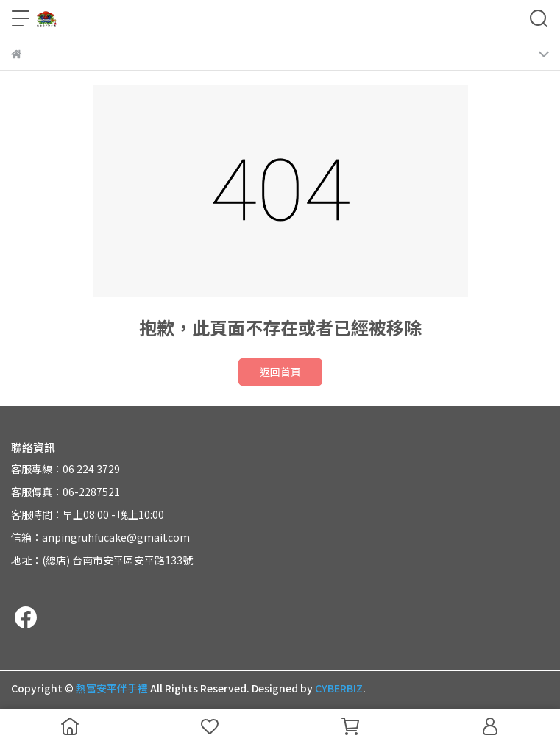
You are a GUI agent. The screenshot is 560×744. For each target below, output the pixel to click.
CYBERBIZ (339, 688)
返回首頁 (280, 372)
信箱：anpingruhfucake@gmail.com (100, 537)
